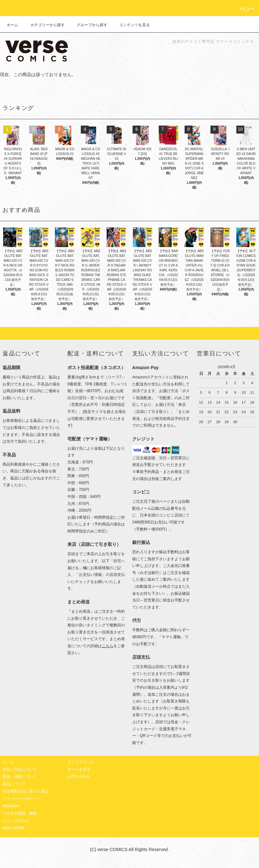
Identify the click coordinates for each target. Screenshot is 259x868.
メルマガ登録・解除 (20, 813)
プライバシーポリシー (22, 799)
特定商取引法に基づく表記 (26, 791)
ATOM (19, 828)
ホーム (12, 25)
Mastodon (11, 806)
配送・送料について (20, 777)
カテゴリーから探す (44, 25)
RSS (7, 828)
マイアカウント (81, 762)
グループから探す (88, 25)
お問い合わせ (79, 777)
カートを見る (79, 769)
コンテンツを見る (131, 25)
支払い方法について (20, 769)
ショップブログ (16, 821)
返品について (14, 784)
